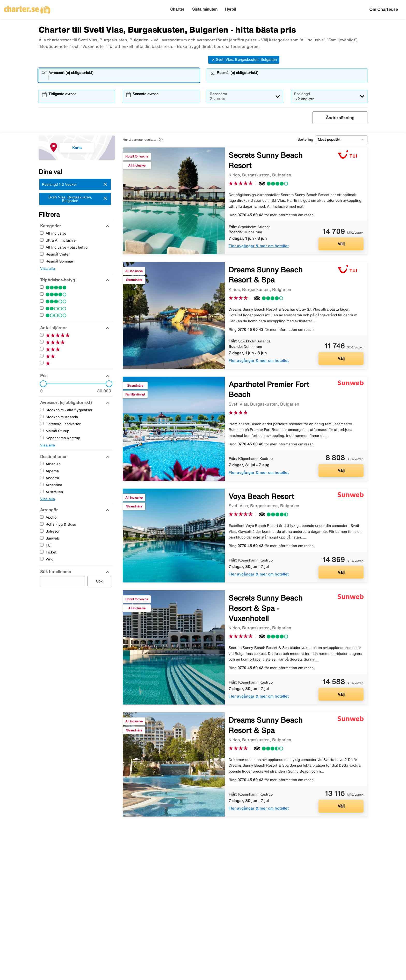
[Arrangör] (48, 510)
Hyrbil (230, 9)
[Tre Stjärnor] (42, 301)
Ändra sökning (340, 118)
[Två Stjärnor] (42, 308)
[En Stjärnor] (42, 315)
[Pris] (43, 376)
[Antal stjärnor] (53, 328)
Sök (99, 581)
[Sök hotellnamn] (55, 572)
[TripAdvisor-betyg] (57, 280)
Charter (177, 9)
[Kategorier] (50, 226)
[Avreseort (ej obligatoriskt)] (65, 402)
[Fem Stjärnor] (42, 287)
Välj (341, 244)
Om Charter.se (383, 9)
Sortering (305, 139)
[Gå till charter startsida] (27, 8)
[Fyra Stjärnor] (42, 294)
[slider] (42, 384)
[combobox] (122, 78)
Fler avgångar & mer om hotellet (259, 246)
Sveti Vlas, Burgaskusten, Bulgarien (244, 60)
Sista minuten (205, 9)
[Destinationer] (53, 457)
